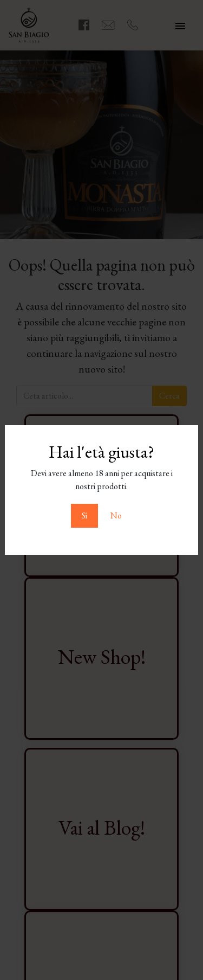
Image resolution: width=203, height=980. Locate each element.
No (116, 515)
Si (84, 515)
